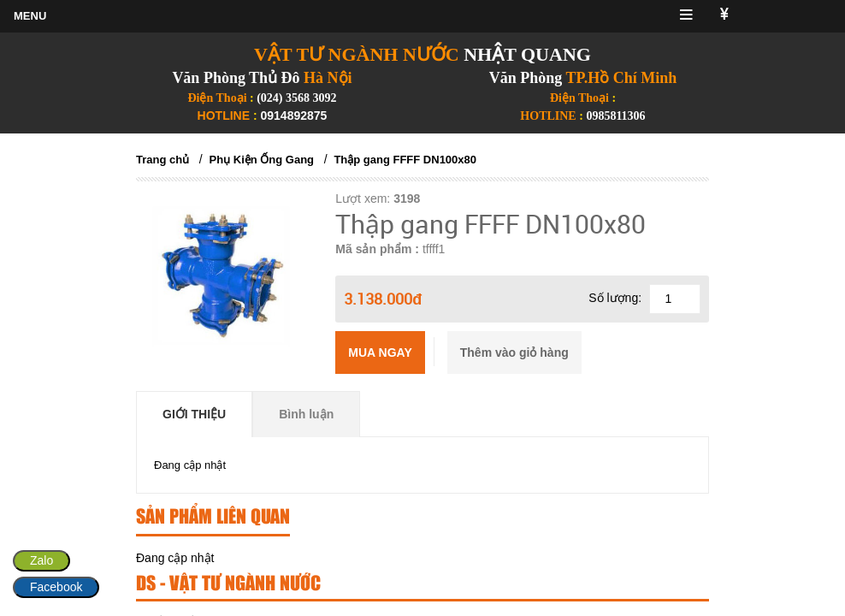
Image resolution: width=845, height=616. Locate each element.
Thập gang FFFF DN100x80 (405, 160)
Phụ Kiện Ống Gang (262, 160)
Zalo (41, 560)
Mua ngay (380, 352)
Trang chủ (162, 160)
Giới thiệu (194, 414)
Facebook (56, 587)
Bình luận (306, 414)
